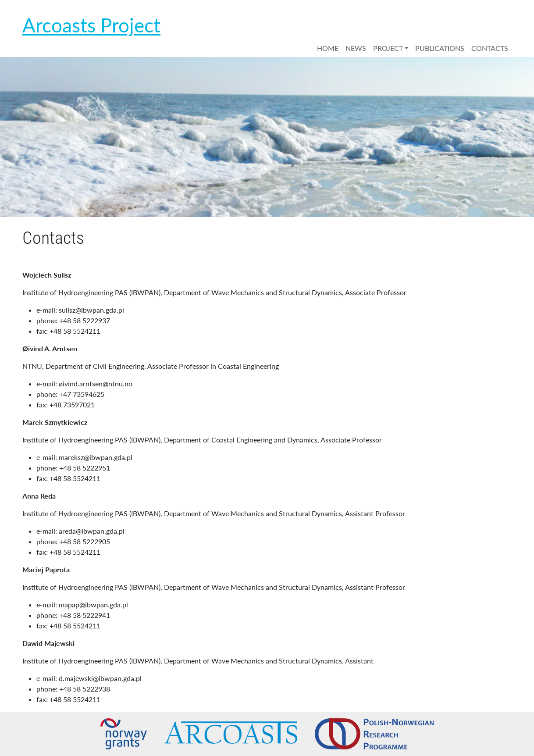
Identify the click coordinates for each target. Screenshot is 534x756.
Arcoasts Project (91, 25)
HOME (328, 48)
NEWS (356, 48)
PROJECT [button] (388, 48)
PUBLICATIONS (440, 48)
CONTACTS (490, 48)
